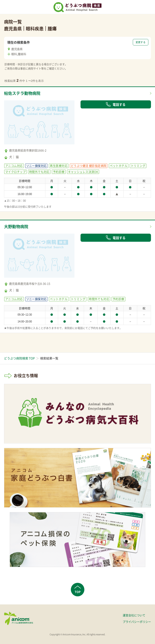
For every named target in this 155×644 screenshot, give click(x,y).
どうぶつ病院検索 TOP (19, 358)
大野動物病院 (16, 226)
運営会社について (134, 615)
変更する (141, 42)
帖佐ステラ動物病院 (22, 93)
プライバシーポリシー (137, 622)
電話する (116, 104)
